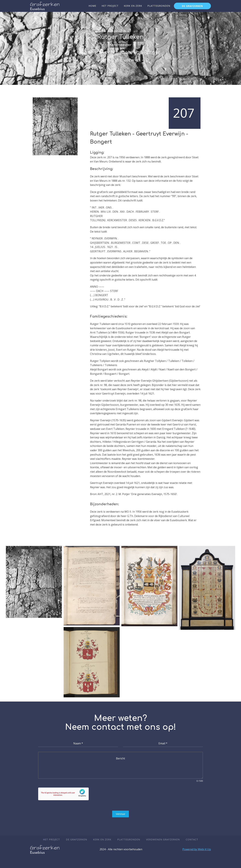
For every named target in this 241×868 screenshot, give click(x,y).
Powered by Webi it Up (197, 849)
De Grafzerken (76, 839)
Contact (192, 839)
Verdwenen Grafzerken (163, 839)
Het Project (110, 6)
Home (92, 6)
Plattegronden (159, 6)
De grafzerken (192, 6)
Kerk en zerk (133, 6)
